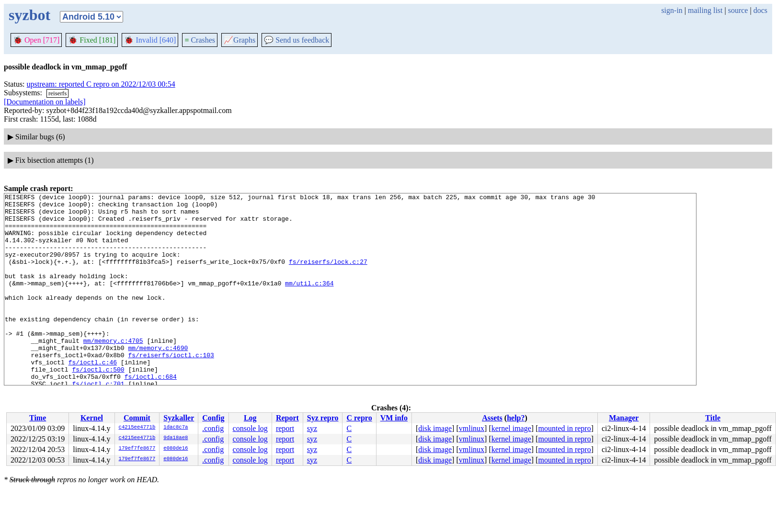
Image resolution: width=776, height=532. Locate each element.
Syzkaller (179, 418)
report (285, 428)
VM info (394, 418)
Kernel (92, 418)
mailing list (705, 10)
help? (516, 418)
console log (250, 428)
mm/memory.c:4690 (158, 379)
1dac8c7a (176, 428)
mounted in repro (564, 428)
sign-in (672, 10)
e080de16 (176, 449)
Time (38, 418)
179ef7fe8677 (137, 449)
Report (287, 418)
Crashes (200, 40)
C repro (359, 418)
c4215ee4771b (137, 428)
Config (213, 418)
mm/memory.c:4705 (113, 371)
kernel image (511, 428)
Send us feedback (297, 40)
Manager (624, 418)
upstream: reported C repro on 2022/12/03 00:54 (101, 84)
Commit (137, 418)
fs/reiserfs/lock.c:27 (328, 276)
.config (213, 428)
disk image (435, 428)
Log (250, 418)
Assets (492, 418)
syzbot (29, 15)
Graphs (240, 40)
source (738, 10)
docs (760, 10)
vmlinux (472, 428)
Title (713, 418)
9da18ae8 (176, 438)
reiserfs (57, 93)
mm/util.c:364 (309, 302)
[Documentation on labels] (45, 102)
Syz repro (323, 418)
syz (312, 428)
